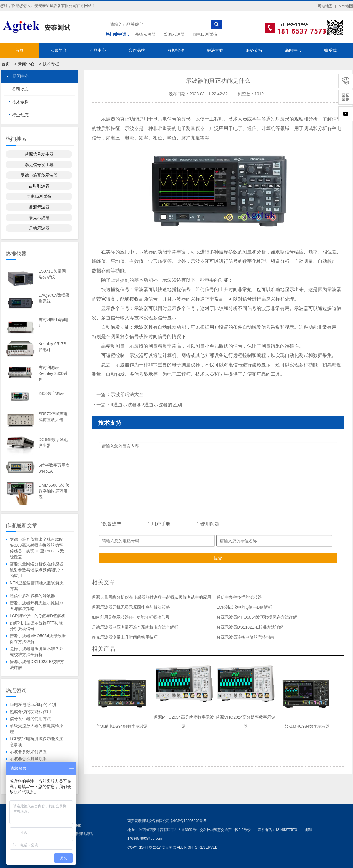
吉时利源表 (39, 186)
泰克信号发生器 (39, 165)
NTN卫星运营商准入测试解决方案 (37, 586)
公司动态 (20, 89)
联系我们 (332, 50)
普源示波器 (174, 34)
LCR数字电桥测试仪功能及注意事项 (36, 742)
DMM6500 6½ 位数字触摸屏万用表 (54, 491)
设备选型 (110, 524)
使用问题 (208, 524)
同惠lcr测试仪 (205, 34)
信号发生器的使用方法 (30, 719)
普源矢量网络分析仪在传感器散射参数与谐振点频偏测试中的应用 (36, 570)
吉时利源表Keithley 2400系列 (53, 373)
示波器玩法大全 (127, 394)
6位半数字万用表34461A (54, 468)
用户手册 (159, 524)
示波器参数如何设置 (28, 752)
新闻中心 (293, 50)
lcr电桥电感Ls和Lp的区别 (33, 705)
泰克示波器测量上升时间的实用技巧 (125, 637)
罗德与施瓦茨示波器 (39, 175)
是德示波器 (145, 34)
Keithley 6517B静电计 (52, 347)
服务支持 (254, 50)
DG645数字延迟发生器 (53, 443)
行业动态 (20, 115)
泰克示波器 (39, 218)
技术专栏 (51, 64)
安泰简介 (59, 50)
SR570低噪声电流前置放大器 (53, 417)
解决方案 (215, 50)
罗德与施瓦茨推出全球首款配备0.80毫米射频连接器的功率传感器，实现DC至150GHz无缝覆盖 (37, 548)
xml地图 (346, 6)
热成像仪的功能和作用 (30, 712)
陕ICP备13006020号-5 (188, 821)
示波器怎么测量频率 (28, 759)
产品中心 (98, 50)
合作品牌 (137, 50)
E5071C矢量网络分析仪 (52, 274)
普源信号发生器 (39, 154)
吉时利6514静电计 (53, 323)
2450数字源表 (51, 393)
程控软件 (176, 50)
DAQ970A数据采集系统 (54, 298)
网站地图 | (327, 6)
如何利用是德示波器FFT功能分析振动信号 (36, 626)
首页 (19, 50)
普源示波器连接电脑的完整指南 (245, 637)
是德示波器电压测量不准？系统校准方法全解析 (36, 652)
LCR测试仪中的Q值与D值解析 (38, 616)
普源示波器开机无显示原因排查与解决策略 (36, 606)
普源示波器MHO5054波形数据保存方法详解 (38, 639)
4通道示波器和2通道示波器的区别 (146, 405)
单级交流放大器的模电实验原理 (36, 729)
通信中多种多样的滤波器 (32, 596)
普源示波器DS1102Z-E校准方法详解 (37, 665)
